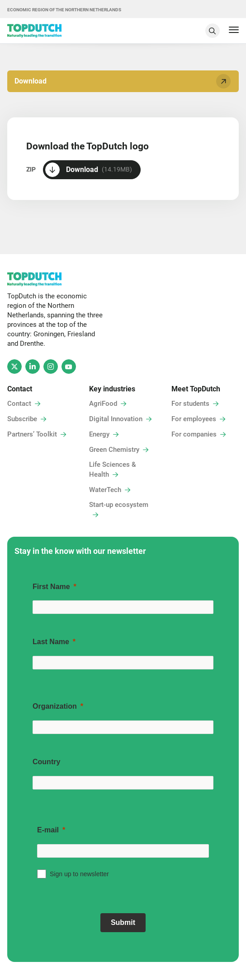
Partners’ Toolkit (32, 434)
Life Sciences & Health (113, 469)
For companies (194, 434)
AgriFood (103, 404)
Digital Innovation (116, 419)
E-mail (48, 830)
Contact (19, 404)
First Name (51, 587)
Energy (99, 434)
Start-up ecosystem (119, 505)
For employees (194, 419)
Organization (55, 706)
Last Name (51, 642)
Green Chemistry (114, 450)
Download (124, 81)
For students (190, 404)
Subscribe (22, 419)
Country (46, 762)
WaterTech (105, 490)
